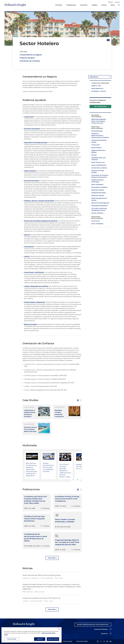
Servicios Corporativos (32, 129)
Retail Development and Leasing (99, 199)
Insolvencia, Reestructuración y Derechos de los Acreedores (100, 136)
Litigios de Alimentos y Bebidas (98, 151)
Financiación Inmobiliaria (99, 187)
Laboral (27, 256)
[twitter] (101, 642)
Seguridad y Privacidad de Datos (36, 142)
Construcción (29, 117)
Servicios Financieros (32, 181)
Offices (110, 2)
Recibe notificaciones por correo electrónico (93, 625)
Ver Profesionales (100, 106)
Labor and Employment (99, 165)
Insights (94, 5)
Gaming (94, 155)
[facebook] (107, 642)
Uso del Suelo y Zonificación (34, 272)
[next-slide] (77, 480)
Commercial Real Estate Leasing (99, 141)
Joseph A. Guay (96, 86)
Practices (59, 5)
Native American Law (98, 162)
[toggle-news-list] (81, 400)
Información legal (68, 641)
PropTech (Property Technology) (97, 181)
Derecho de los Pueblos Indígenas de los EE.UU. (41, 221)
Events (104, 5)
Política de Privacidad (82, 641)
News (113, 5)
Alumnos (104, 634)
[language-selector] (100, 77)
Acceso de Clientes (101, 629)
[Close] (59, 633)
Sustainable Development (100, 206)
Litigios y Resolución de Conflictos (36, 286)
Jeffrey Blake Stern (97, 88)
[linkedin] (98, 642)
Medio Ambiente (30, 171)
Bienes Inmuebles (30, 324)
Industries (84, 5)
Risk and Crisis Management (100, 203)
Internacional (29, 247)
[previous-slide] (73, 480)
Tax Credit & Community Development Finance (99, 209)
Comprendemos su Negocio (31, 55)
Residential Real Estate (99, 193)
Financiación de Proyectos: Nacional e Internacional (100, 176)
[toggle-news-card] (78, 400)
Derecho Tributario (97, 213)
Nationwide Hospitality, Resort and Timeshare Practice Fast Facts (99, 121)
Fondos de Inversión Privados (98, 172)
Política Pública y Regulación (34, 302)
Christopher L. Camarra (99, 91)
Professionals (71, 5)
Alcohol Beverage (97, 131)
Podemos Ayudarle (27, 58)
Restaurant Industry (98, 196)
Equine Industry (96, 148)
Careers (117, 2)
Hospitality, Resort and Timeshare (98, 159)
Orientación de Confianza (30, 61)
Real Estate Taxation (98, 190)
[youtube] (110, 642)
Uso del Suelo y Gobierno (99, 168)
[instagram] (104, 642)
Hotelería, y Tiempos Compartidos (39, 201)
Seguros (27, 235)
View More (52, 558)
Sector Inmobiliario (97, 185)
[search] (119, 5)
